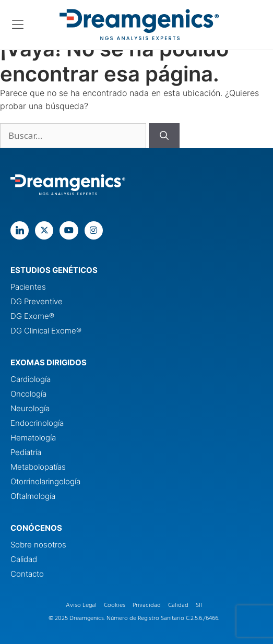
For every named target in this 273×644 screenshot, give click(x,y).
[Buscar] (164, 136)
